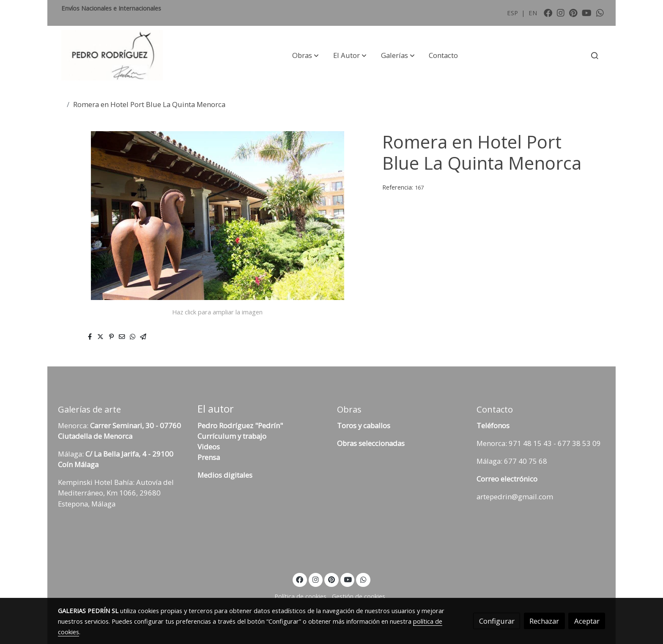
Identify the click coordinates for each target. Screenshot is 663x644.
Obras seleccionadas (371, 443)
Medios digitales (225, 475)
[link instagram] (561, 12)
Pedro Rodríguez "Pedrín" (240, 425)
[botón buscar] (595, 55)
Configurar (497, 621)
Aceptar (587, 621)
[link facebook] (548, 12)
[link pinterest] (573, 12)
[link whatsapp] (600, 12)
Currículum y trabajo (232, 436)
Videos (209, 447)
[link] (112, 55)
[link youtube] (587, 12)
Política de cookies (300, 596)
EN (533, 13)
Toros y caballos (364, 425)
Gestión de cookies (359, 596)
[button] (305, 55)
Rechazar (544, 621)
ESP (513, 13)
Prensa (209, 457)
